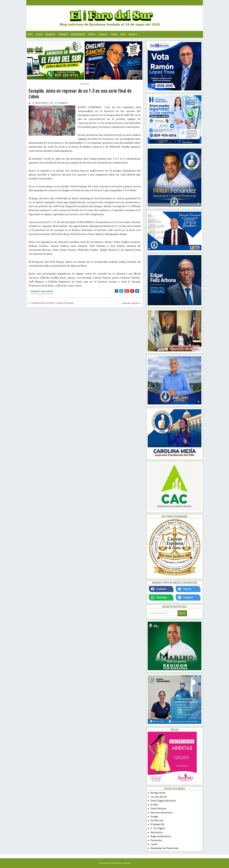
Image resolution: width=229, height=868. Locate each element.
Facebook (159, 589)
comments (63, 103)
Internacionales (78, 34)
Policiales (103, 34)
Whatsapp (159, 597)
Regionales (63, 34)
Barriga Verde (158, 793)
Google (154, 817)
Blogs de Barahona (161, 836)
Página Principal (65, 303)
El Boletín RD (158, 824)
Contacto (133, 34)
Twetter (185, 589)
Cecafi (154, 844)
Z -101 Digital (158, 828)
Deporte (92, 34)
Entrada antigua (130, 303)
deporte (86, 84)
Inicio (30, 34)
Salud (123, 34)
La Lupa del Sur (159, 797)
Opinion (114, 34)
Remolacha (157, 832)
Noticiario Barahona (161, 813)
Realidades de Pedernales (165, 848)
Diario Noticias (159, 808)
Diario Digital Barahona (163, 801)
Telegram (185, 597)
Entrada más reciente (42, 303)
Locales (39, 34)
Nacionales (50, 34)
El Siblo (154, 805)
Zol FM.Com (157, 820)
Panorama (156, 840)
